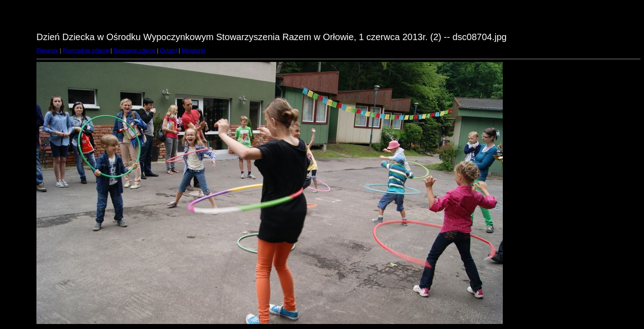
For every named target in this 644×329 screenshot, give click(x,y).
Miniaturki (193, 51)
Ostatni (169, 51)
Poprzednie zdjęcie (86, 51)
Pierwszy (47, 51)
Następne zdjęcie (134, 51)
